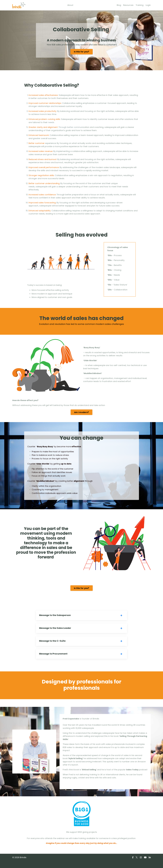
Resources (128, 5)
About (70, 5)
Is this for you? (82, 52)
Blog (119, 5)
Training (139, 5)
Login (148, 5)
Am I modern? (81, 414)
